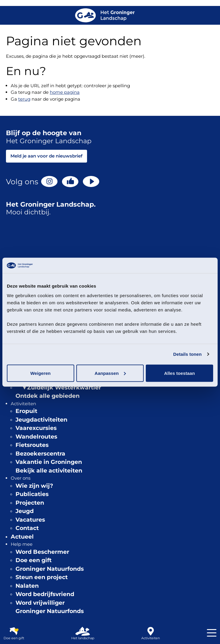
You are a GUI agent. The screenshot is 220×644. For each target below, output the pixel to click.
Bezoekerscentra (40, 454)
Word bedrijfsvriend (45, 594)
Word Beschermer (42, 552)
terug (24, 99)
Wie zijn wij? (34, 486)
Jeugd (25, 511)
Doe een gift (34, 560)
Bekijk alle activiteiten (49, 471)
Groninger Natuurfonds (50, 569)
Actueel (22, 537)
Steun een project (42, 577)
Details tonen (187, 354)
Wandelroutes (36, 437)
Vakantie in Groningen (49, 462)
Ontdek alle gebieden (48, 396)
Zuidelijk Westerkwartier (64, 388)
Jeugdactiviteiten (41, 420)
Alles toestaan (180, 373)
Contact (27, 528)
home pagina (65, 92)
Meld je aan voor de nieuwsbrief (47, 156)
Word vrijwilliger (40, 603)
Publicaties (32, 494)
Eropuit (26, 411)
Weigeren (41, 373)
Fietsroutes (32, 445)
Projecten (30, 503)
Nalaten (27, 586)
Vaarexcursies (36, 428)
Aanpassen (110, 373)
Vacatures (30, 520)
